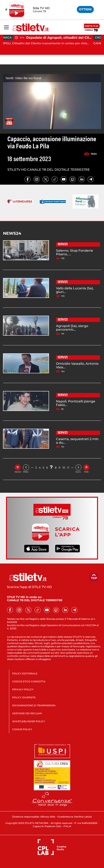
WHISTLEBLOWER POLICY (29, 721)
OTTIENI (85, 9)
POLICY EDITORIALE (25, 673)
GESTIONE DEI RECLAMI (27, 713)
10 (64, 468)
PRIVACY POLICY (23, 689)
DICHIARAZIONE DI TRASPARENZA (34, 705)
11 (68, 468)
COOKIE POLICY (22, 729)
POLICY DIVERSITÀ (24, 697)
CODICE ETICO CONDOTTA (29, 681)
